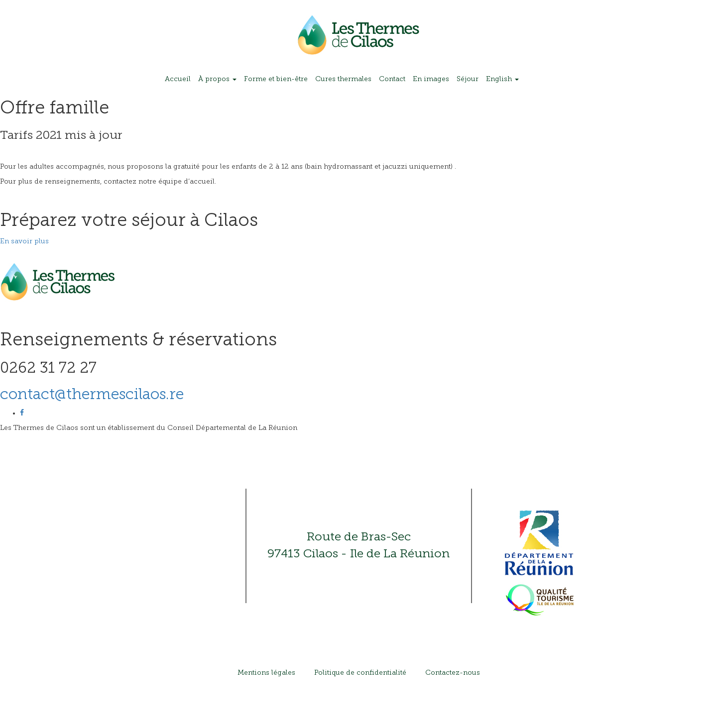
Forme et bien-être (276, 79)
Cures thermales (343, 79)
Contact (392, 79)
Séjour (468, 79)
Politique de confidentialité (360, 673)
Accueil (178, 79)
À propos (217, 79)
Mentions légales (266, 673)
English (502, 79)
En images (431, 79)
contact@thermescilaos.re (92, 395)
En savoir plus (24, 242)
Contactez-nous (453, 673)
